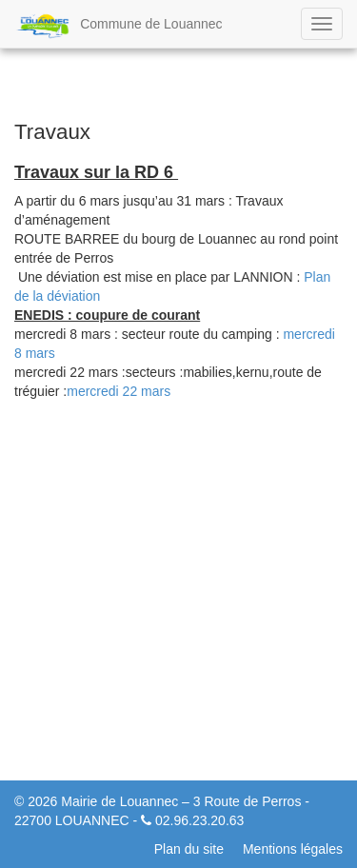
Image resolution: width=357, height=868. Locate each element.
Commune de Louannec (119, 26)
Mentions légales (293, 849)
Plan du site (189, 849)
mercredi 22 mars (119, 391)
